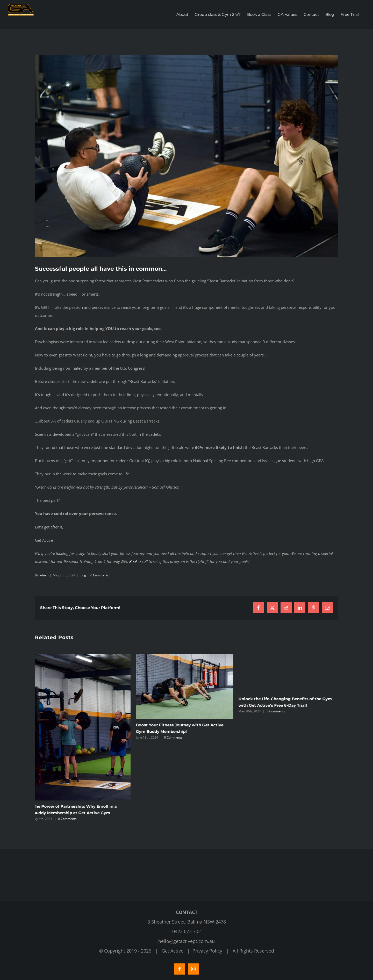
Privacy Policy (207, 951)
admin (44, 575)
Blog (83, 575)
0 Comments (100, 575)
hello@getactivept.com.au (187, 941)
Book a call (138, 561)
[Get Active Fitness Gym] (187, 156)
